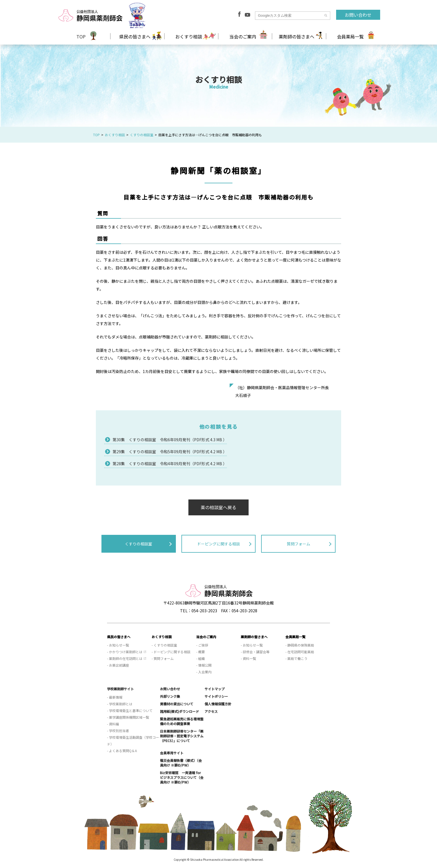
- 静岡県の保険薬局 (300, 645)
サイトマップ (215, 689)
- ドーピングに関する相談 (171, 652)
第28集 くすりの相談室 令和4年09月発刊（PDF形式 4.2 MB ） (170, 464)
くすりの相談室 (142, 135)
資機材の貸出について (177, 704)
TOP (81, 36)
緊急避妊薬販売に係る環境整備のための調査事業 (182, 721)
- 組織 (201, 658)
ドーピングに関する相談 (219, 544)
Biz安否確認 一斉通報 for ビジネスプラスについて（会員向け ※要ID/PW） (182, 777)
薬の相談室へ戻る (219, 507)
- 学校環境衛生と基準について (130, 710)
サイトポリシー (216, 696)
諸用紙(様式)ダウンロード (179, 711)
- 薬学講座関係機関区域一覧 (128, 717)
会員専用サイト (172, 753)
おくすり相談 (115, 135)
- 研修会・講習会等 (255, 652)
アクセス (211, 711)
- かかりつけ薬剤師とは (125, 652)
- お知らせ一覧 (118, 645)
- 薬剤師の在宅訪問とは (125, 658)
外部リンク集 (170, 696)
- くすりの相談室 (164, 645)
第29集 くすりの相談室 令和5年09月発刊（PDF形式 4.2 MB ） (170, 452)
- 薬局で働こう (296, 658)
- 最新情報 (115, 697)
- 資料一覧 (248, 658)
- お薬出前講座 (118, 665)
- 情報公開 (204, 665)
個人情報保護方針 (218, 704)
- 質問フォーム (163, 658)
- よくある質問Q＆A (122, 751)
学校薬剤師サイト (120, 689)
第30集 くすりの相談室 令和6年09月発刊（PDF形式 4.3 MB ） (170, 440)
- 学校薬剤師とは (120, 704)
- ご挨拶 (202, 645)
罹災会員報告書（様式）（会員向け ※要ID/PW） (181, 763)
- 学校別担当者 (118, 731)
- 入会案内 (204, 672)
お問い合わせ (358, 15)
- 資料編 (113, 724)
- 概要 (201, 652)
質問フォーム (298, 544)
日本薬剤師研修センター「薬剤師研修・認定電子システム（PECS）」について (182, 736)
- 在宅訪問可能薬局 (300, 652)
